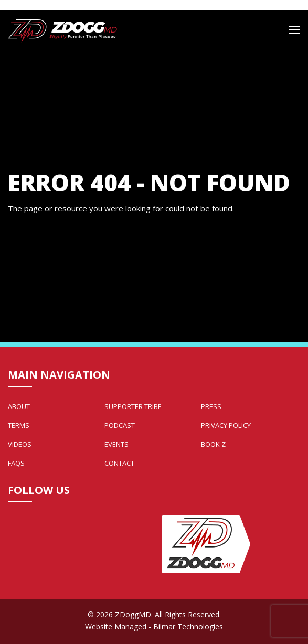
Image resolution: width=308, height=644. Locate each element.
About (19, 406)
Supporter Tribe (133, 406)
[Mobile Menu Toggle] (294, 30)
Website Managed (116, 626)
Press (211, 406)
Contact (119, 463)
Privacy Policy (226, 425)
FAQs (16, 463)
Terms (19, 425)
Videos (20, 444)
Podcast (120, 425)
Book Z (213, 444)
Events (116, 444)
